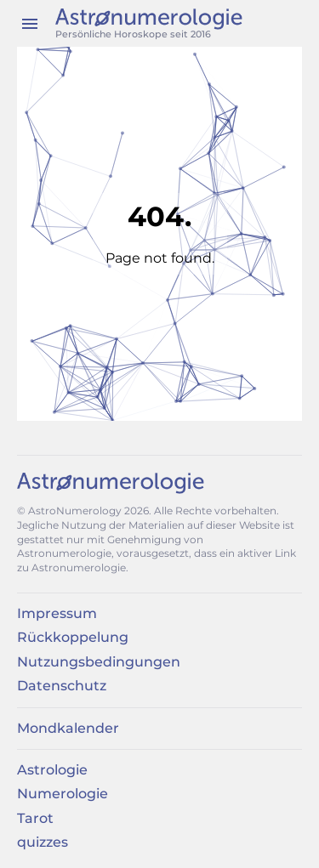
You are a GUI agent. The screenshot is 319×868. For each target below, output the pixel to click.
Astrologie (52, 770)
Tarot (35, 818)
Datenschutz (62, 686)
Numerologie (63, 794)
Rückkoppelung (73, 637)
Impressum (57, 613)
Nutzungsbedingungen (99, 662)
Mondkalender (68, 728)
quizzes (43, 842)
